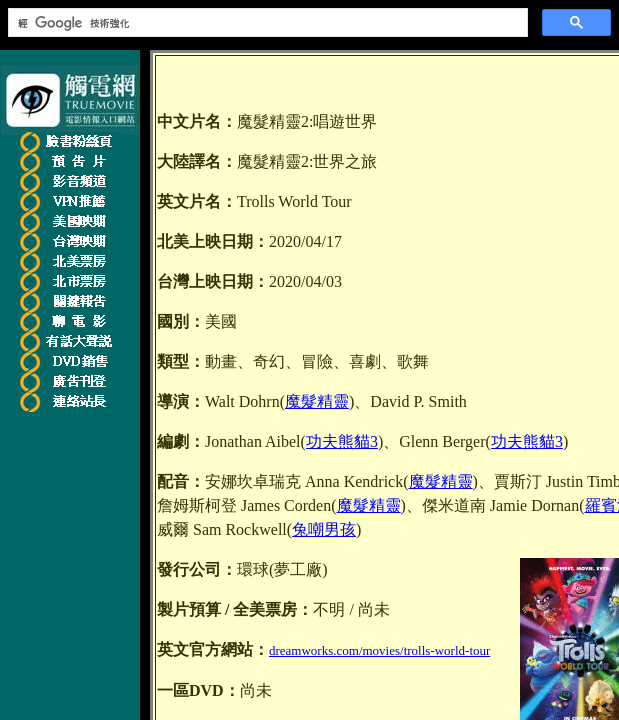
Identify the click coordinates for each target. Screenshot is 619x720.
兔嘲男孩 (324, 529)
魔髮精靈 (317, 401)
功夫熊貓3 (342, 441)
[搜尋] (266, 23)
